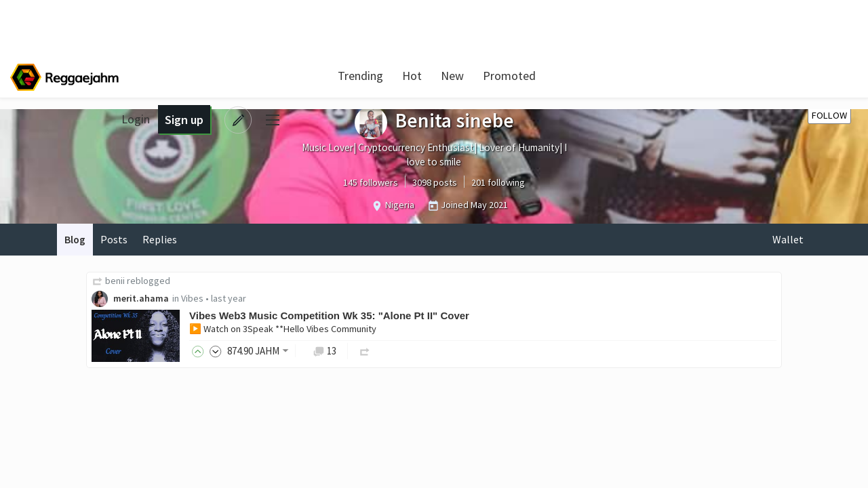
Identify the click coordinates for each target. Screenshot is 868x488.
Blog (75, 239)
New (450, 76)
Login (715, 76)
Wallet (788, 239)
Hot (409, 76)
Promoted (507, 76)
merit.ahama (142, 299)
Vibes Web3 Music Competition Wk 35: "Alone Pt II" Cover (331, 316)
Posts (115, 239)
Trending (358, 76)
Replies (161, 239)
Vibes (194, 299)
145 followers (371, 182)
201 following (498, 182)
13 (326, 351)
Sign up (763, 76)
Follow (829, 115)
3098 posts (435, 182)
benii (116, 281)
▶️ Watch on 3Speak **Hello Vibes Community (284, 329)
